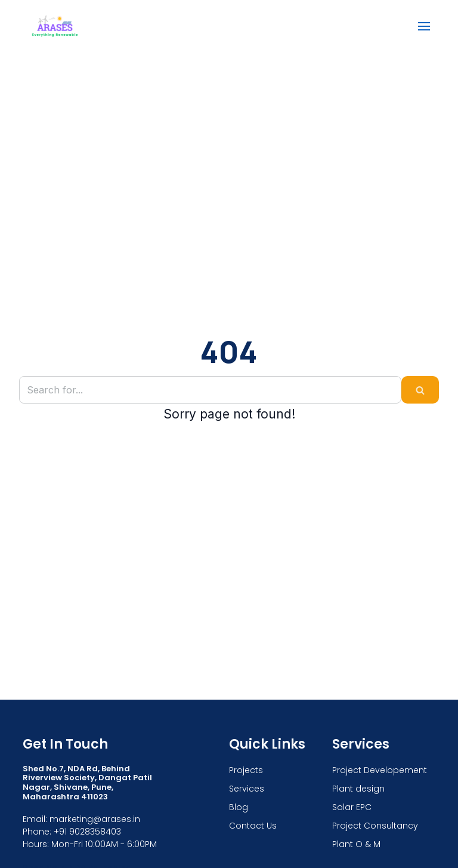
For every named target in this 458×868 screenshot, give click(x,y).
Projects (246, 770)
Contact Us (253, 826)
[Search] (210, 390)
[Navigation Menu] (424, 26)
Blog (239, 807)
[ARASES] (55, 26)
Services (247, 789)
